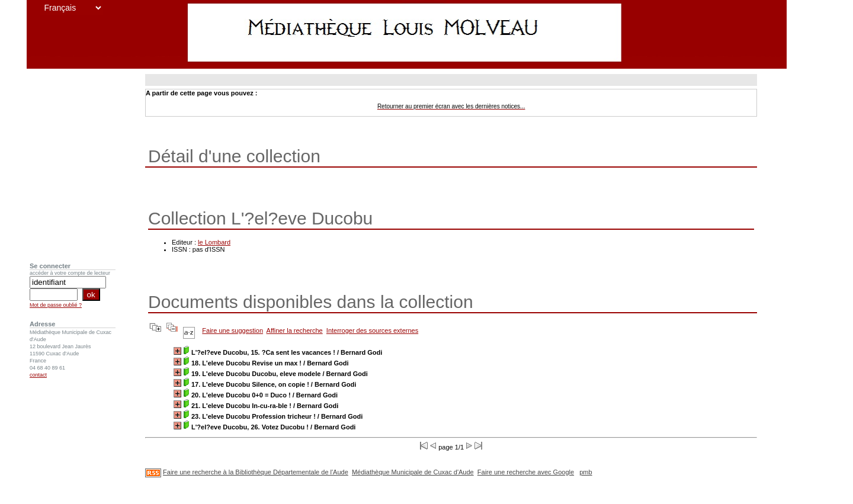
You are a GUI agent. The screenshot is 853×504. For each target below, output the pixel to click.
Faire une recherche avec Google (526, 472)
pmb (586, 472)
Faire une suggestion (233, 330)
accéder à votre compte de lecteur (70, 273)
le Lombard (214, 242)
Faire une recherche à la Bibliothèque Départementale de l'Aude (256, 472)
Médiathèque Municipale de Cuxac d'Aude (413, 472)
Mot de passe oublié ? (56, 305)
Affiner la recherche (295, 330)
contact (38, 375)
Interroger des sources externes (372, 330)
